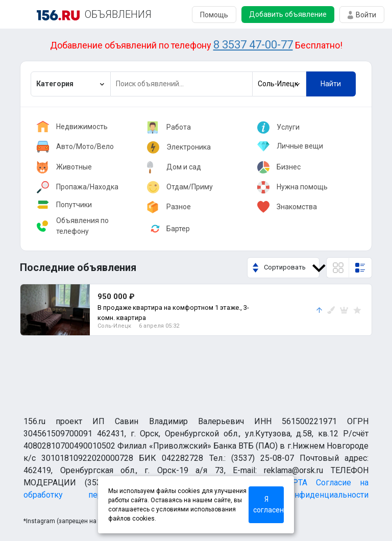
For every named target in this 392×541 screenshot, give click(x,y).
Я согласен (268, 505)
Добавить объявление (288, 14)
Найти (331, 84)
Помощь (214, 15)
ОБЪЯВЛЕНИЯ (118, 14)
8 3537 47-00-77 (253, 45)
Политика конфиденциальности (296, 495)
